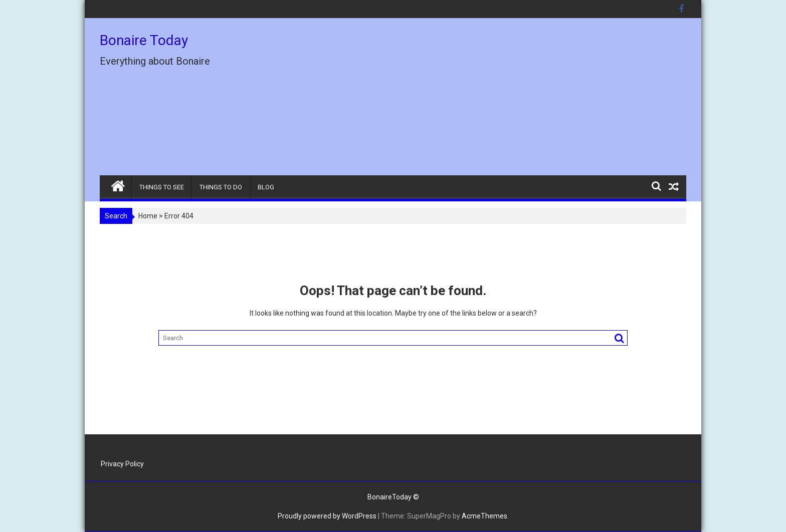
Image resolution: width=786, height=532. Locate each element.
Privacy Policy (122, 464)
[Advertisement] (487, 101)
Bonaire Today (144, 40)
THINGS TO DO (221, 187)
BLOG (266, 187)
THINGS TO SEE (162, 187)
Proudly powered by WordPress (327, 516)
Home (148, 216)
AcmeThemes (484, 516)
